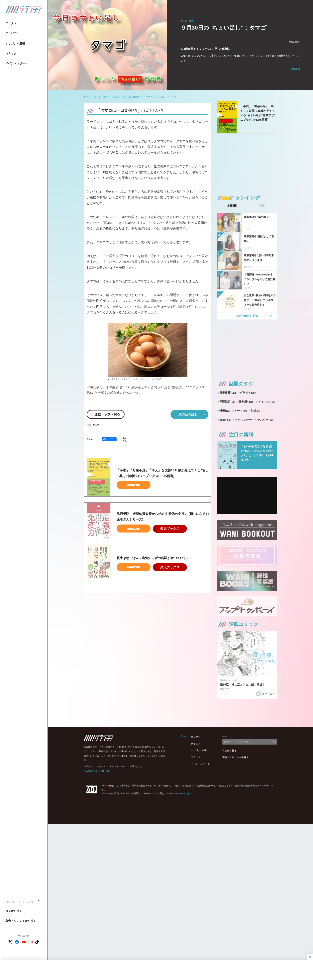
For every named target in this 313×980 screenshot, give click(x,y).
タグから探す (14, 911)
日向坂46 (246, 402)
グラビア (11, 33)
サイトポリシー (117, 766)
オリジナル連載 (15, 43)
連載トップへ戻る (107, 414)
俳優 (225, 411)
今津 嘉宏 (294, 42)
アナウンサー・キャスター (254, 420)
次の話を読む (188, 414)
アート (240, 411)
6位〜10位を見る (247, 316)
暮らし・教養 (101, 97)
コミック (11, 53)
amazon (133, 485)
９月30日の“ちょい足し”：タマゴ (160, 97)
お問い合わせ (136, 766)
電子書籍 (228, 393)
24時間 (232, 206)
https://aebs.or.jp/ (182, 793)
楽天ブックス (170, 529)
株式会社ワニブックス (95, 766)
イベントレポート (17, 63)
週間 (262, 206)
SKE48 (225, 420)
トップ (87, 97)
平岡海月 (227, 402)
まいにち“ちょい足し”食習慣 (125, 97)
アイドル (266, 402)
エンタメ (11, 23)
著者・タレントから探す (21, 921)
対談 (256, 411)
